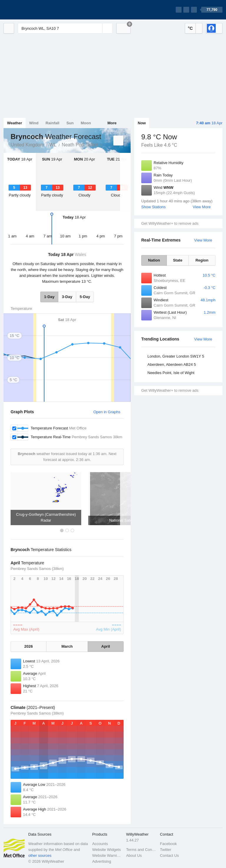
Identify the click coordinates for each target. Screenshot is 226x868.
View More (202, 207)
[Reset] (97, 28)
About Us (134, 855)
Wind (34, 123)
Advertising (102, 861)
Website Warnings (107, 855)
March (67, 646)
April (106, 646)
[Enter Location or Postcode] (65, 28)
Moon (86, 123)
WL (53, 145)
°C (190, 28)
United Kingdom (27, 145)
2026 (29, 646)
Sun (70, 123)
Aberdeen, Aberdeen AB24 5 (172, 364)
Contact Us (169, 855)
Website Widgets (106, 850)
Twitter (166, 850)
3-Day (67, 297)
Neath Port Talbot (80, 145)
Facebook (168, 844)
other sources (40, 855)
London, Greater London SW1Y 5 (176, 356)
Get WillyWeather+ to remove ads (170, 223)
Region (202, 260)
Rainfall (53, 123)
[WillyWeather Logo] (31, 10)
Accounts (100, 844)
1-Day (49, 297)
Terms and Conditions (141, 850)
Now (142, 123)
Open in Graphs (107, 412)
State (178, 260)
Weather (15, 123)
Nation (154, 260)
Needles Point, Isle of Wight (171, 373)
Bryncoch (104, 144)
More (112, 123)
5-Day (85, 297)
